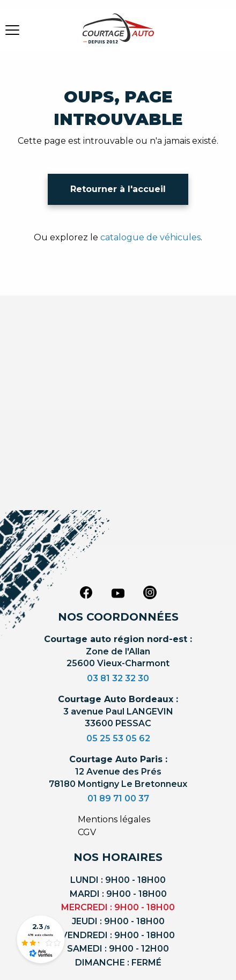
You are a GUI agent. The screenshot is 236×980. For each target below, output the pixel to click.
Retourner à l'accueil (118, 189)
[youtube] (118, 593)
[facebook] (86, 592)
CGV (87, 832)
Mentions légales (114, 819)
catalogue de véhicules (150, 237)
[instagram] (150, 592)
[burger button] (12, 30)
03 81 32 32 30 (118, 678)
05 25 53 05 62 (118, 738)
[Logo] (118, 35)
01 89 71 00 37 (118, 798)
